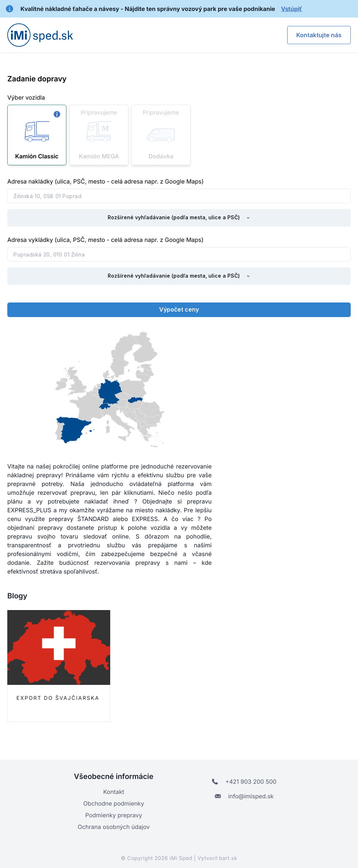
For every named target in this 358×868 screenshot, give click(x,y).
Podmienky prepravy (114, 815)
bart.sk (228, 858)
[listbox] (179, 667)
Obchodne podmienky (114, 803)
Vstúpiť (291, 9)
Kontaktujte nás (319, 35)
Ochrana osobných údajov (114, 827)
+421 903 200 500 (244, 782)
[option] (65, 667)
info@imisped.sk (244, 796)
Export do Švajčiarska (58, 698)
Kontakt (114, 792)
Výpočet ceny (179, 309)
